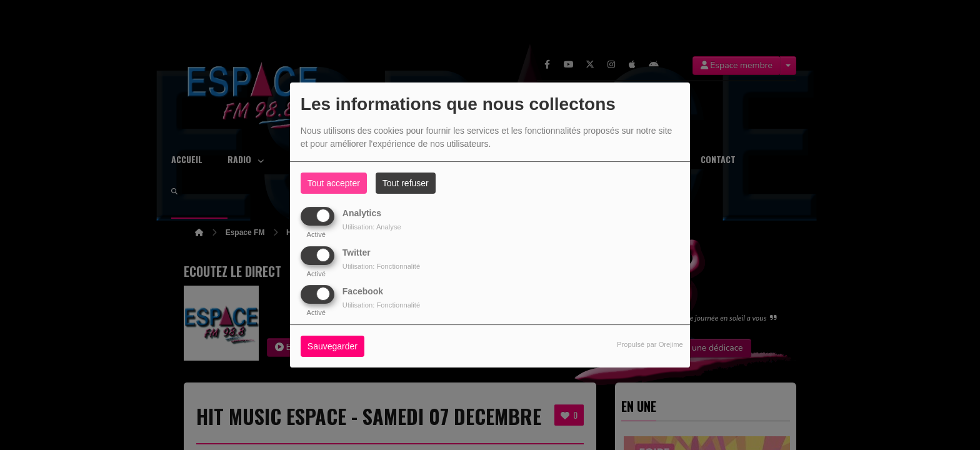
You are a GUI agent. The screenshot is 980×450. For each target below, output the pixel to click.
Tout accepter (334, 183)
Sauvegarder (332, 346)
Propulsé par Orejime (650, 344)
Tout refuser (406, 183)
